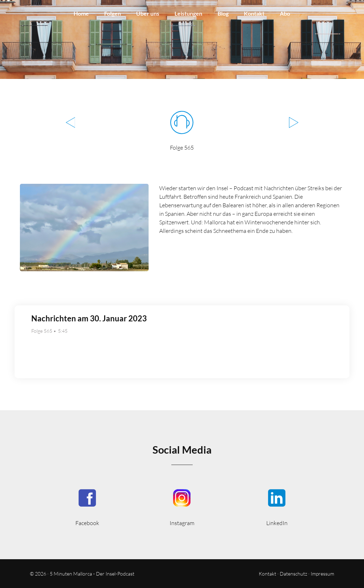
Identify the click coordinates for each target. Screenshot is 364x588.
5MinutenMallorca (87, 507)
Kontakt (254, 13)
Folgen (113, 13)
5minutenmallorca (182, 507)
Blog (223, 13)
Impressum (322, 574)
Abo (285, 13)
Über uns (148, 13)
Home (81, 13)
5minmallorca (277, 507)
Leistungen (188, 13)
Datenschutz (293, 574)
